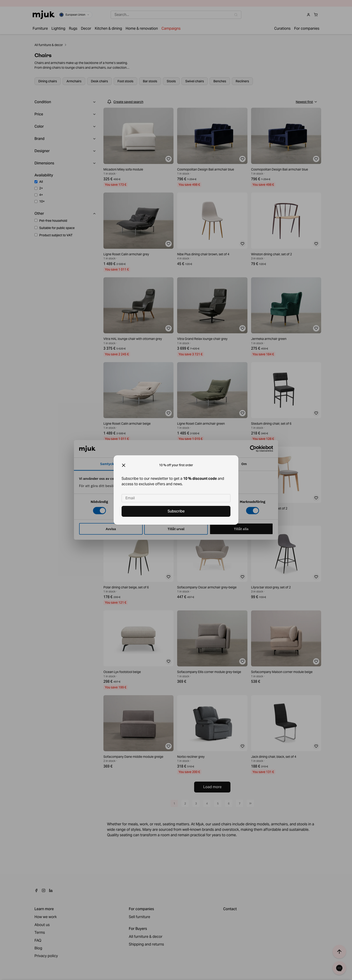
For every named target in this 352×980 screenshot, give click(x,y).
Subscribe (176, 511)
